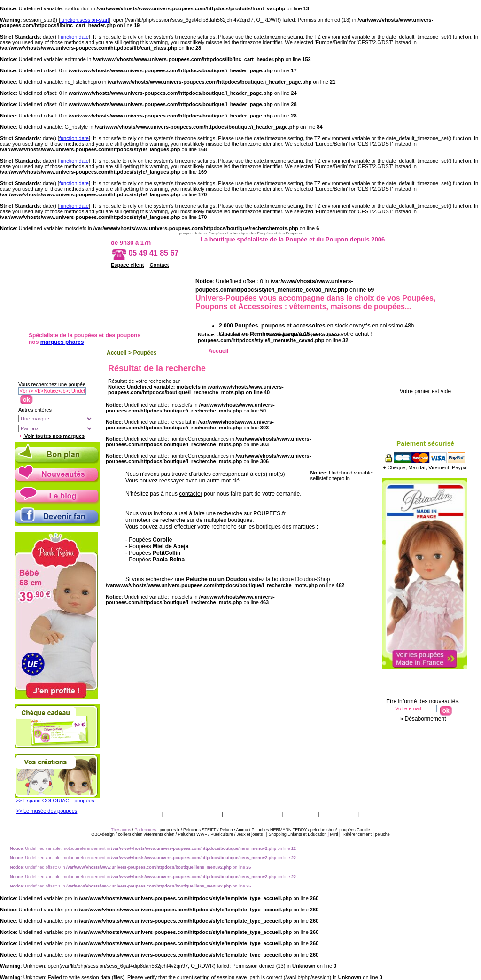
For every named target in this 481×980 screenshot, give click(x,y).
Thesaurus (338, 814)
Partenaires (145, 830)
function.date (74, 37)
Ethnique (345, 351)
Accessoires (430, 351)
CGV (106, 814)
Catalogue (301, 814)
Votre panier (428, 375)
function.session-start (85, 20)
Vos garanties (139, 814)
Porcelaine (388, 351)
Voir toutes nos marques (51, 436)
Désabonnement (425, 719)
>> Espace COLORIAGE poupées (55, 801)
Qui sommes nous (252, 814)
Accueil (117, 353)
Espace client (127, 265)
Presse (372, 814)
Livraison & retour (193, 814)
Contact (159, 265)
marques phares (62, 342)
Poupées (145, 353)
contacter (190, 494)
